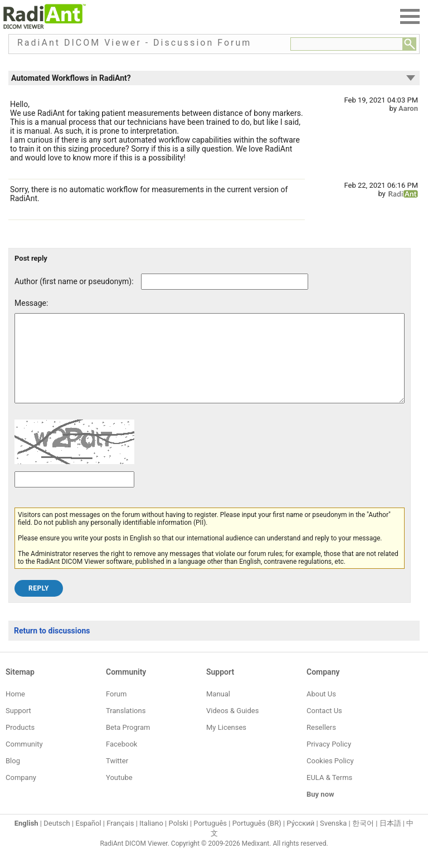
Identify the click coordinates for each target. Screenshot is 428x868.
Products (20, 744)
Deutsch (57, 840)
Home (15, 711)
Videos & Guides (232, 727)
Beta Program (128, 744)
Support (18, 727)
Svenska (333, 840)
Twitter (117, 777)
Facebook (121, 761)
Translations (126, 727)
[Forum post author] (225, 282)
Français (120, 840)
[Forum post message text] (210, 367)
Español (88, 840)
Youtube (119, 794)
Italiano (151, 840)
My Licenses (226, 744)
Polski (179, 840)
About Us (321, 711)
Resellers (321, 744)
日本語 (390, 840)
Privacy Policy (329, 761)
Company (21, 794)
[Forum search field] (347, 44)
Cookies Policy (330, 777)
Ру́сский (300, 840)
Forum (116, 711)
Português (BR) (257, 840)
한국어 (363, 840)
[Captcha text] (74, 496)
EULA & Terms (329, 794)
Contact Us (324, 727)
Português (210, 840)
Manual (218, 711)
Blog (13, 777)
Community (24, 761)
